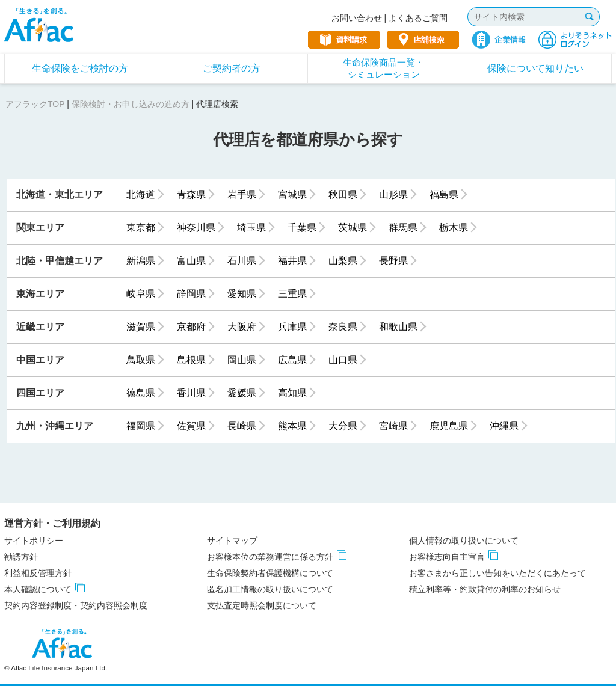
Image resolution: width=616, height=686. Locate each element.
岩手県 (242, 194)
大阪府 (242, 327)
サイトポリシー (34, 541)
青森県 (191, 194)
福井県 (292, 261)
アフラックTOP (35, 104)
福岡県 (141, 426)
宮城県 (292, 194)
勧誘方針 (21, 557)
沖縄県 (504, 426)
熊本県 (292, 426)
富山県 (191, 261)
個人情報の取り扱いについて (464, 541)
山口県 (343, 360)
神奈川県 (196, 228)
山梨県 (343, 261)
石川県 (242, 261)
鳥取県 (141, 360)
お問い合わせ (357, 18)
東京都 (141, 228)
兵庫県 (292, 327)
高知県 (292, 393)
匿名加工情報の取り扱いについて (270, 589)
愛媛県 (242, 393)
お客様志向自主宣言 (447, 557)
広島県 (292, 360)
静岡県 (191, 294)
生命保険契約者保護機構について (270, 573)
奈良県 (343, 327)
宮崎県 (393, 426)
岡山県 (242, 360)
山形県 (393, 194)
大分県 (343, 426)
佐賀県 (191, 426)
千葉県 (302, 228)
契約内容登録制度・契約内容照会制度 (76, 605)
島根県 (191, 360)
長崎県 (242, 426)
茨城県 (353, 228)
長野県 (393, 261)
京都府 (191, 327)
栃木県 (454, 228)
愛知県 (242, 294)
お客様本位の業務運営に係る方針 (270, 557)
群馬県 (403, 228)
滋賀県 (141, 327)
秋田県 (343, 194)
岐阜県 (141, 294)
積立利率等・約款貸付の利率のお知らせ (485, 589)
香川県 (191, 393)
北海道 (141, 194)
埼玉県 (251, 228)
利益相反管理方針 (38, 573)
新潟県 (141, 261)
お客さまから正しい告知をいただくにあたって (497, 573)
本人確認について (38, 589)
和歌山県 (398, 327)
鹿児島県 (449, 426)
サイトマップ (232, 541)
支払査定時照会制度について (262, 605)
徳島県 (141, 393)
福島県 (444, 194)
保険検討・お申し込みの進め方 (131, 104)
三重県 (292, 294)
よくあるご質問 (418, 18)
